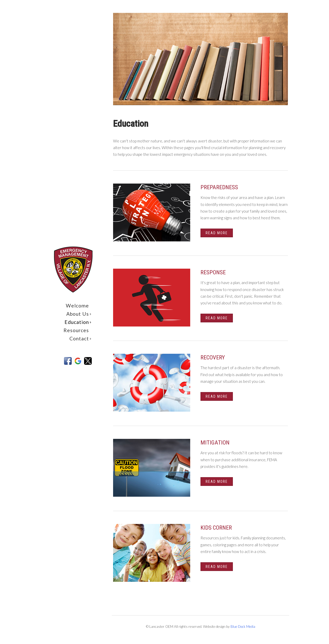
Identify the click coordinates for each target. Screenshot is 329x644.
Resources (76, 330)
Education (78, 322)
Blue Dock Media (243, 627)
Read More (217, 233)
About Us (79, 314)
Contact (80, 338)
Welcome (77, 306)
